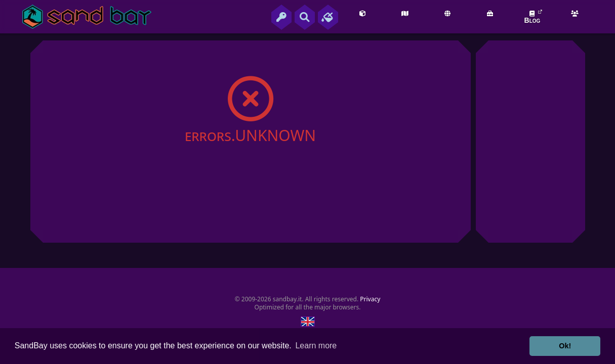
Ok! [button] (565, 346)
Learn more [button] (316, 346)
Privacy (370, 299)
